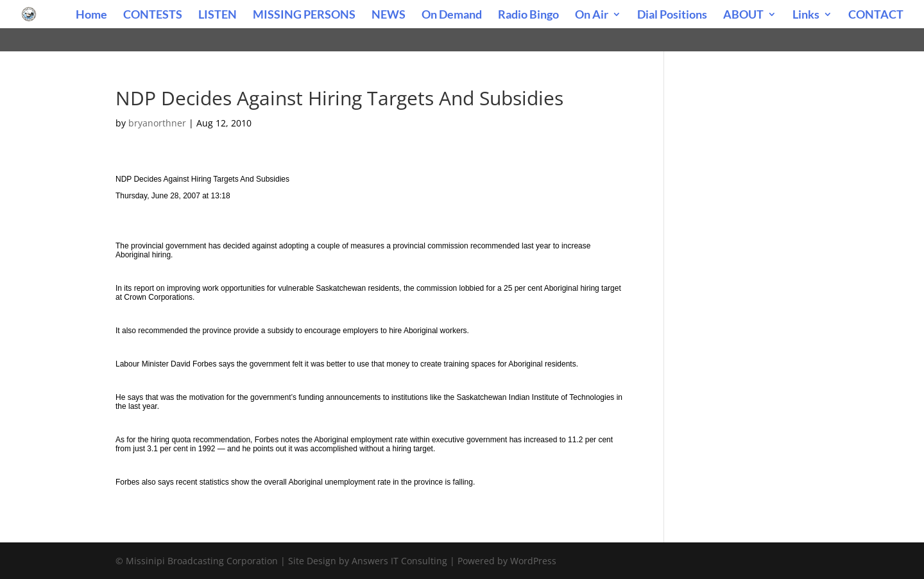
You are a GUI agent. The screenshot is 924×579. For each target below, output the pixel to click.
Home (91, 15)
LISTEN (218, 15)
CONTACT (876, 15)
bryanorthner (157, 123)
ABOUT (743, 15)
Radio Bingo (528, 15)
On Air (592, 15)
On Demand (452, 15)
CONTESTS (153, 15)
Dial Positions (672, 15)
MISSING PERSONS (304, 15)
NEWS (389, 15)
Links (806, 15)
